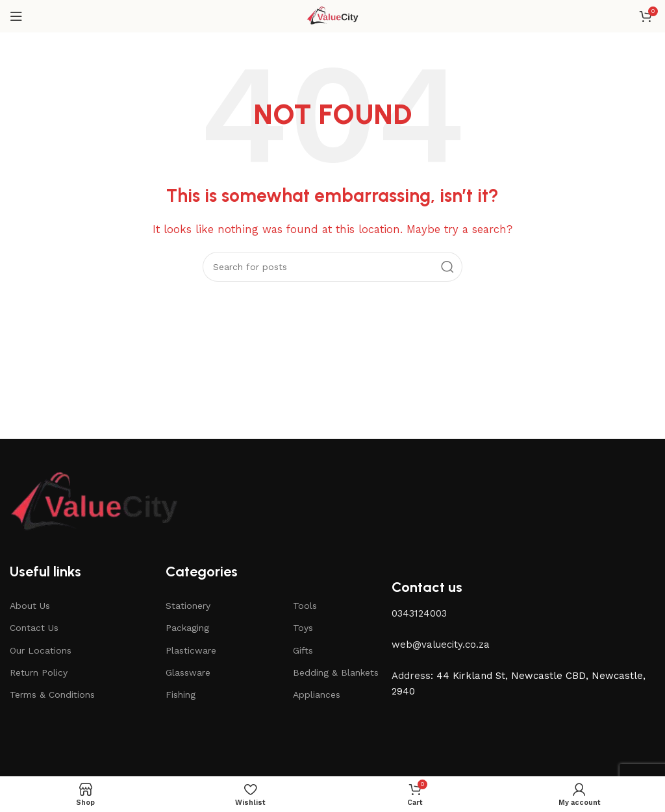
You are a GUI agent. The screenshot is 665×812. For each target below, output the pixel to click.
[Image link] (94, 502)
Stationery (188, 606)
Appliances (317, 695)
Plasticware (191, 650)
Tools (305, 606)
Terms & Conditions (52, 695)
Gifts (303, 650)
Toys (303, 628)
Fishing (181, 695)
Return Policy (39, 672)
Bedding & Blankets (336, 672)
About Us (30, 606)
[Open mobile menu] (16, 16)
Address (411, 676)
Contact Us (34, 628)
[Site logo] (333, 16)
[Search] (332, 267)
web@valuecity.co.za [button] (441, 645)
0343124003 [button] (419, 613)
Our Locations (41, 650)
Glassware (188, 672)
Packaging (187, 628)
